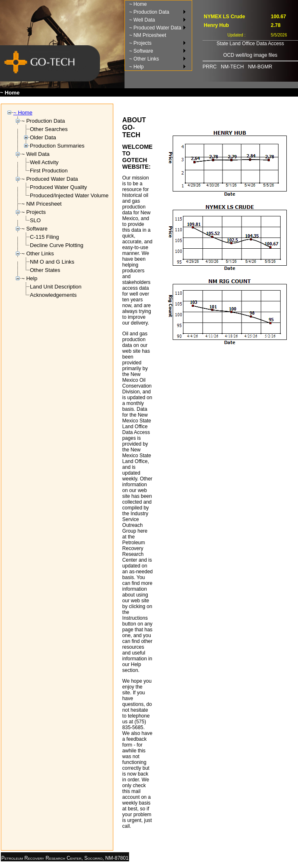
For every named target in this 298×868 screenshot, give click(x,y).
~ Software (141, 51)
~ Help (136, 67)
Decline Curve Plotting (57, 245)
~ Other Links (144, 59)
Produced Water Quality (59, 187)
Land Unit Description (56, 287)
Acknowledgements (53, 295)
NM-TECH (232, 67)
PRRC (210, 67)
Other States (45, 270)
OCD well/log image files (250, 55)
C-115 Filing (44, 237)
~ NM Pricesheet (148, 35)
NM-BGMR (260, 67)
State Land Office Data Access (250, 44)
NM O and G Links (52, 262)
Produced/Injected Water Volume (69, 195)
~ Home (138, 4)
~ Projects (140, 43)
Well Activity (44, 162)
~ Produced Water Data (155, 28)
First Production (49, 171)
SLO (35, 220)
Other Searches (49, 129)
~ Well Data (142, 20)
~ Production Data (149, 12)
